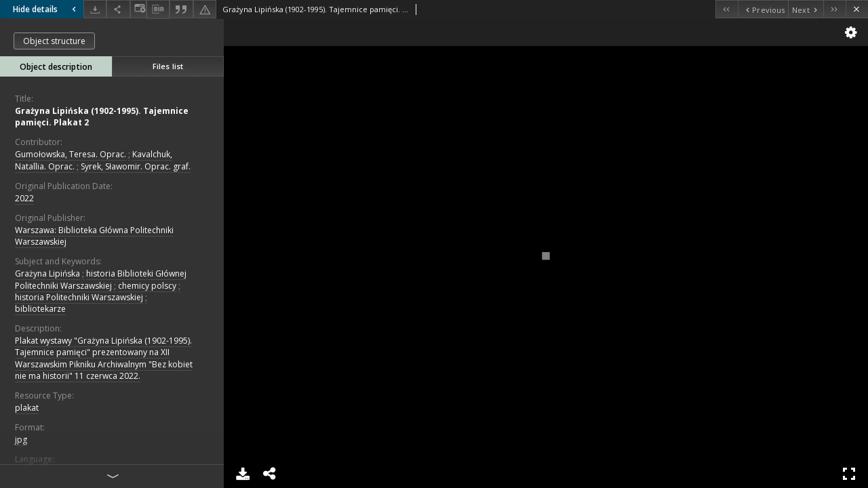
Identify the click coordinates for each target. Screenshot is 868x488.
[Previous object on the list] (763, 9)
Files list (168, 66)
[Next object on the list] (806, 9)
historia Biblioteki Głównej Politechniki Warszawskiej (101, 279)
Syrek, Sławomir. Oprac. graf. (136, 166)
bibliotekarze (40, 309)
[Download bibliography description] (158, 9)
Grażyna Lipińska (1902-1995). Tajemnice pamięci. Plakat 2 (102, 117)
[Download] (95, 9)
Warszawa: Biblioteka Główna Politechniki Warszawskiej (94, 236)
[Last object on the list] (834, 9)
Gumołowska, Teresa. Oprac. (71, 154)
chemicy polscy (147, 286)
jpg (21, 440)
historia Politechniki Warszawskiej (79, 297)
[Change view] (138, 9)
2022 (24, 198)
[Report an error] (205, 9)
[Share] (118, 9)
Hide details (46, 9)
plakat (27, 408)
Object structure (54, 41)
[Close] (857, 9)
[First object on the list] (727, 9)
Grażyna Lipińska (47, 273)
